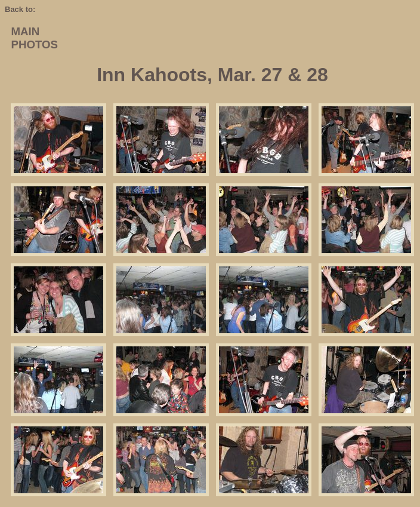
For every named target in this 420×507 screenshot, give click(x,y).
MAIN (25, 31)
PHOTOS (34, 44)
